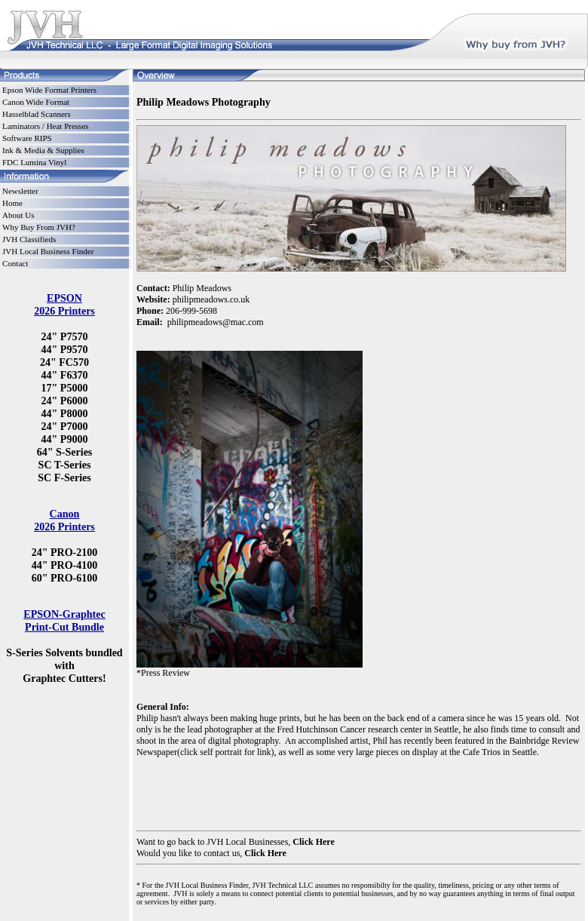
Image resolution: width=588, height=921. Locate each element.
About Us (18, 215)
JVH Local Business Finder (48, 251)
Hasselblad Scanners (37, 114)
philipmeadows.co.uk (211, 299)
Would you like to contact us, (190, 853)
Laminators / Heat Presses (46, 126)
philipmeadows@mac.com (216, 322)
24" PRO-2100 (65, 552)
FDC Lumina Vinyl (34, 162)
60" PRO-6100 (65, 578)
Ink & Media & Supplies (43, 150)
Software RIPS (27, 138)
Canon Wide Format (36, 102)
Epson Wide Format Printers (49, 90)
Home (12, 203)
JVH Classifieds (29, 239)
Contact (15, 263)
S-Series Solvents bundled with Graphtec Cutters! (64, 665)
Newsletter (20, 191)
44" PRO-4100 (65, 565)
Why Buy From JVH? (39, 227)
